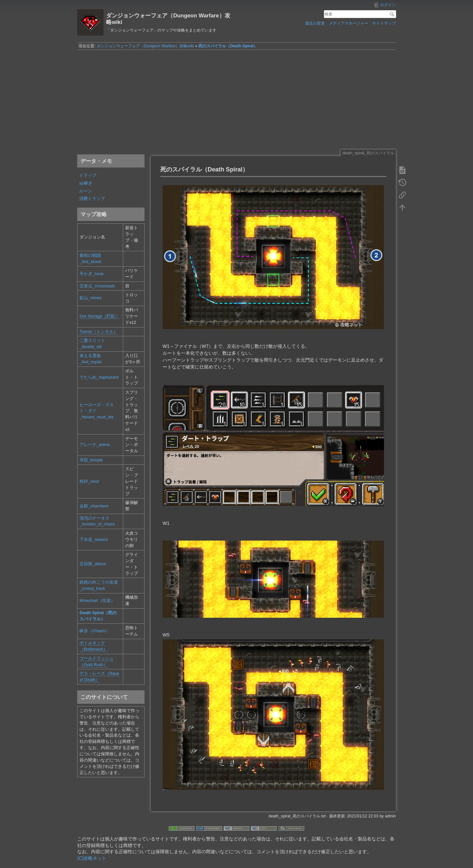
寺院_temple (91, 460)
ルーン (86, 191)
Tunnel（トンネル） (99, 332)
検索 (393, 14)
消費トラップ (92, 199)
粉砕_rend (89, 481)
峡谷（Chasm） (95, 631)
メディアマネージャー (349, 23)
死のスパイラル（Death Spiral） (228, 46)
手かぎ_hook (91, 274)
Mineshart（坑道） (97, 601)
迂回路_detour (93, 564)
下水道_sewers (94, 540)
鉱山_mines (90, 298)
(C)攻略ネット (92, 858)
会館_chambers (94, 506)
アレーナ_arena (94, 445)
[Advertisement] (236, 100)
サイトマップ (384, 23)
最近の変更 (315, 23)
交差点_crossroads (97, 286)
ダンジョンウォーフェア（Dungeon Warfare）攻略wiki (145, 46)
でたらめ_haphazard (99, 377)
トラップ (88, 175)
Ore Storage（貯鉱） (99, 316)
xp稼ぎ (86, 183)
